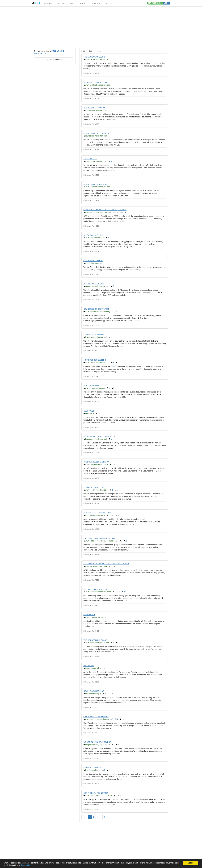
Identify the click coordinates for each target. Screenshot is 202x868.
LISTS (107, 3)
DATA (83, 3)
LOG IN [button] (167, 3)
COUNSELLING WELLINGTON (96, 133)
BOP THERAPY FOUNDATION (96, 793)
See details (26, 865)
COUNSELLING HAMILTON (95, 108)
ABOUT (73, 3)
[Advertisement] (101, 27)
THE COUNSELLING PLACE (95, 640)
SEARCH (48, 3)
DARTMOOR (89, 666)
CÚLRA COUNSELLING (93, 235)
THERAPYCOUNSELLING (94, 57)
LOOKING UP (89, 615)
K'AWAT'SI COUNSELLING (94, 334)
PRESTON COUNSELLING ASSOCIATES (100, 538)
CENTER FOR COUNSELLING (96, 717)
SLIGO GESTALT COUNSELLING (97, 513)
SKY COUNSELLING (92, 385)
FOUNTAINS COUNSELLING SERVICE (100, 436)
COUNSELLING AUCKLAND (95, 184)
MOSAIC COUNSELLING (94, 284)
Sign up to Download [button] (54, 60)
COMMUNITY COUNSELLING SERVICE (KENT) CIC (105, 210)
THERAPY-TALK (90, 159)
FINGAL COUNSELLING (93, 768)
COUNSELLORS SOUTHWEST (96, 309)
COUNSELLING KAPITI (93, 261)
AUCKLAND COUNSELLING (95, 82)
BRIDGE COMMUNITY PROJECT (97, 742)
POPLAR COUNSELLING (94, 487)
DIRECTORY (61, 3)
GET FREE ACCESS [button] (155, 3)
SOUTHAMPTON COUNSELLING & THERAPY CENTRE (106, 564)
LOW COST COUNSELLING (95, 360)
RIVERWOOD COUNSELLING (96, 589)
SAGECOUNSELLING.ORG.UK (96, 462)
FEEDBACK (94, 3)
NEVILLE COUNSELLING (94, 691)
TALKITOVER (89, 411)
